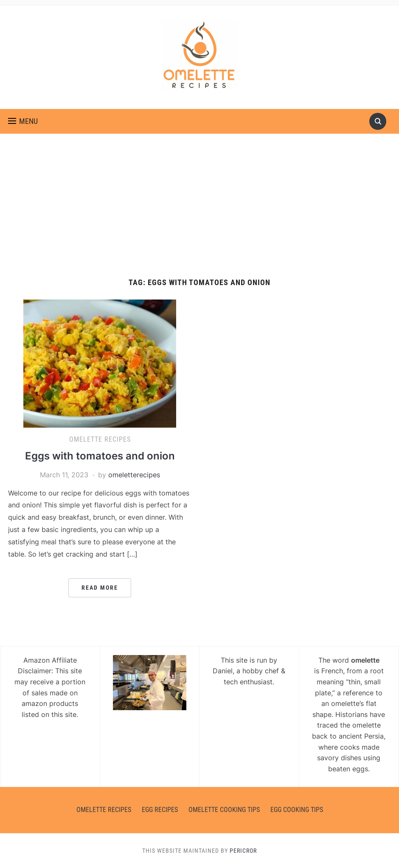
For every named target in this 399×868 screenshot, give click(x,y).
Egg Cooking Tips (297, 810)
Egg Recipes (160, 810)
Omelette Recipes (100, 439)
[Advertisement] (199, 215)
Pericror (243, 851)
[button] (23, 121)
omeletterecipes (134, 475)
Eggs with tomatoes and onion (100, 456)
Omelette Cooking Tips (224, 810)
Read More (100, 588)
